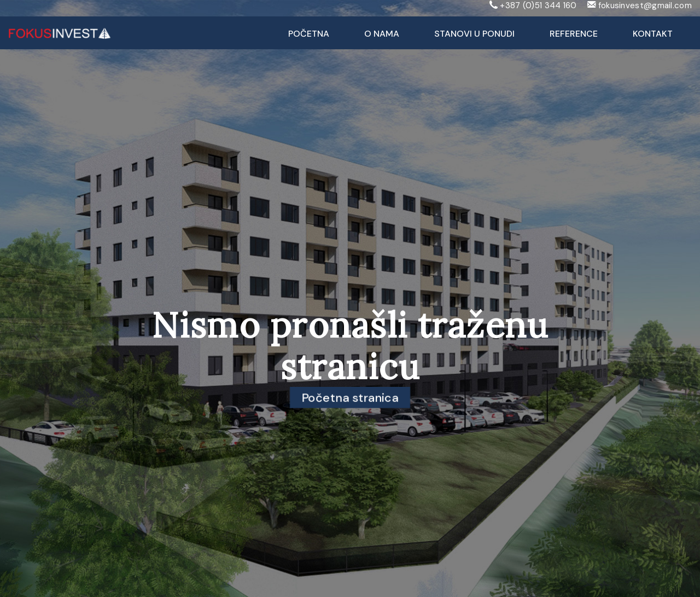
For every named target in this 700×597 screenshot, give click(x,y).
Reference (574, 34)
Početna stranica (350, 397)
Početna (309, 34)
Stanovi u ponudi (474, 34)
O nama (382, 34)
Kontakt (653, 34)
